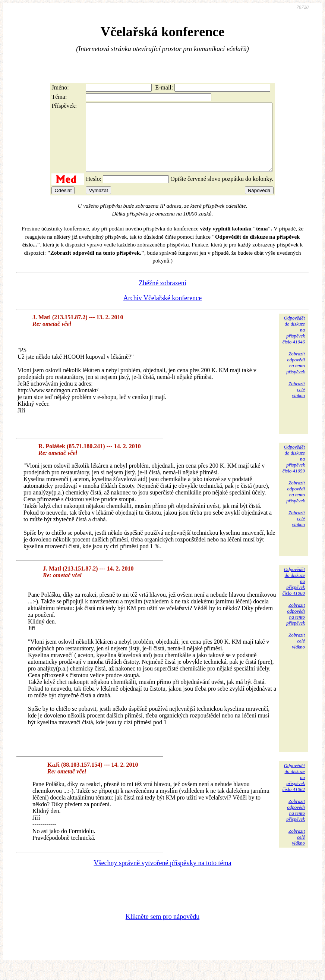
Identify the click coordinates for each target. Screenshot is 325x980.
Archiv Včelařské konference (163, 311)
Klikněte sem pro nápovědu (162, 930)
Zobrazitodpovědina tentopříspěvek (296, 376)
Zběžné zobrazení (162, 296)
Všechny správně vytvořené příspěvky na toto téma (163, 876)
